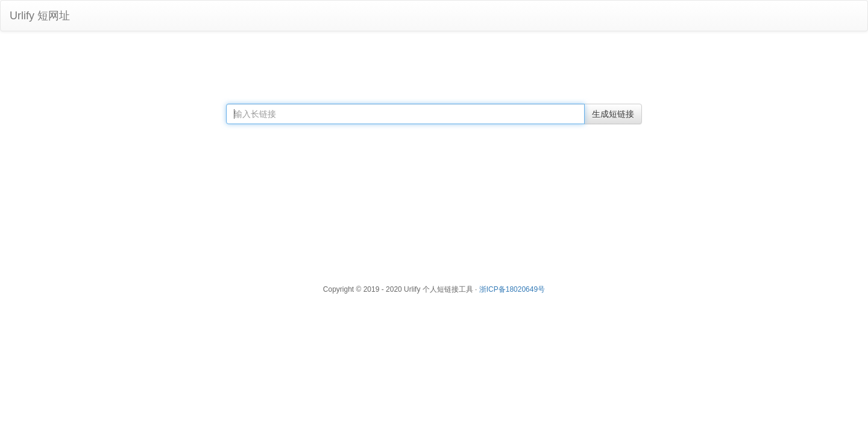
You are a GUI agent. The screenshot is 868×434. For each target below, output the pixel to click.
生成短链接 (613, 114)
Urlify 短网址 (40, 16)
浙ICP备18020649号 (512, 289)
